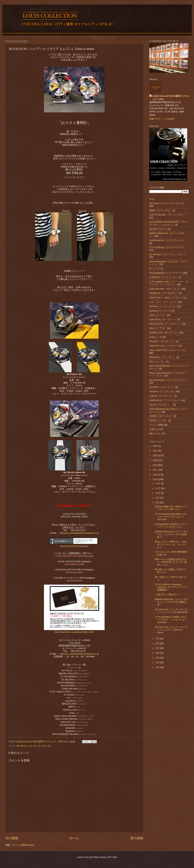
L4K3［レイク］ (158, 315)
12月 (158, 483)
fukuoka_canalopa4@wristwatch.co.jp (79, 533)
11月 (158, 488)
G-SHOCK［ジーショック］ (164, 277)
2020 (156, 455)
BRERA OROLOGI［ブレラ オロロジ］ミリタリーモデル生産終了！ (171, 534)
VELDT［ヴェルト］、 (161, 405)
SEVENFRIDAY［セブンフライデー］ (168, 380)
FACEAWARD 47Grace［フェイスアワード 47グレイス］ (171, 526)
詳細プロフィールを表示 (162, 119)
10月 (158, 493)
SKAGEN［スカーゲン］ (162, 387)
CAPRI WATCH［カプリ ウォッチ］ (167, 240)
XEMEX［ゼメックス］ (161, 416)
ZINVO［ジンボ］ (158, 420)
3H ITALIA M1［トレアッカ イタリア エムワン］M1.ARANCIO (171, 611)
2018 (156, 465)
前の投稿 (137, 838)
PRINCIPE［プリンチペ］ (163, 357)
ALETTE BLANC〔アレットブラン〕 (168, 215)
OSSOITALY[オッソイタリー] (164, 346)
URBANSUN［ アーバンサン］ (165, 400)
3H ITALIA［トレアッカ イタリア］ (34, 746)
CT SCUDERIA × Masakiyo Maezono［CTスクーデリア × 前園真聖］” (171, 587)
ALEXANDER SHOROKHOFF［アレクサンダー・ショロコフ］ (169, 223)
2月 (157, 662)
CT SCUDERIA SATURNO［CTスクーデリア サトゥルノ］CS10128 (171, 517)
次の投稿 (12, 838)
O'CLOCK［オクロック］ (162, 341)
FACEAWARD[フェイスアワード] (166, 273)
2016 (156, 475)
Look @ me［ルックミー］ (163, 319)
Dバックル (155, 269)
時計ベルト (155, 434)
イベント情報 (156, 425)
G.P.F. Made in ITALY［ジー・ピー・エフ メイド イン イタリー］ (169, 283)
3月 (157, 658)
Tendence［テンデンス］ (162, 392)
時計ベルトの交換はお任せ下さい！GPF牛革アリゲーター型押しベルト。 (171, 562)
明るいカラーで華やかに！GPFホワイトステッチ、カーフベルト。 (171, 544)
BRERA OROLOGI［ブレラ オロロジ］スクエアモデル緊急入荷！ (171, 602)
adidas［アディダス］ (161, 210)
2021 (156, 451)
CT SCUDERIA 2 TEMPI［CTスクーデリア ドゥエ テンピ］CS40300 (171, 620)
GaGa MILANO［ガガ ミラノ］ (165, 289)
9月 (157, 498)
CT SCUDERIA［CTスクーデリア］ (167, 247)
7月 (157, 639)
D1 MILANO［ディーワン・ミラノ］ (168, 254)
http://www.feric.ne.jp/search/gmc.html (74, 632)
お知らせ (154, 429)
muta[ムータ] (156, 337)
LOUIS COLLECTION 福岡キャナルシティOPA (170, 98)
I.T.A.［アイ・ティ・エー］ (163, 302)
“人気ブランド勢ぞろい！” (168, 595)
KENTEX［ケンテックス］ (163, 306)
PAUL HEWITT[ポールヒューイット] (168, 350)
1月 (157, 667)
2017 (156, 470)
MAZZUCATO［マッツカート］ (165, 324)
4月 (157, 653)
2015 (156, 479)
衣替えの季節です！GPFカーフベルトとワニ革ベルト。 (171, 508)
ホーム (74, 838)
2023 (156, 446)
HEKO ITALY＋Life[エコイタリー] (166, 298)
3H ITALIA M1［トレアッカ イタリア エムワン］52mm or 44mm (171, 630)
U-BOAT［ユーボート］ (161, 396)
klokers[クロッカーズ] (160, 311)
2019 (156, 460)
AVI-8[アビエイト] (158, 229)
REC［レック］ (157, 362)
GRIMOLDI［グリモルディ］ (164, 293)
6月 (157, 643)
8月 (157, 503)
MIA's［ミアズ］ (158, 328)
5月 (157, 648)
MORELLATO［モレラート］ (164, 333)
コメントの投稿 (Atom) (23, 845)
